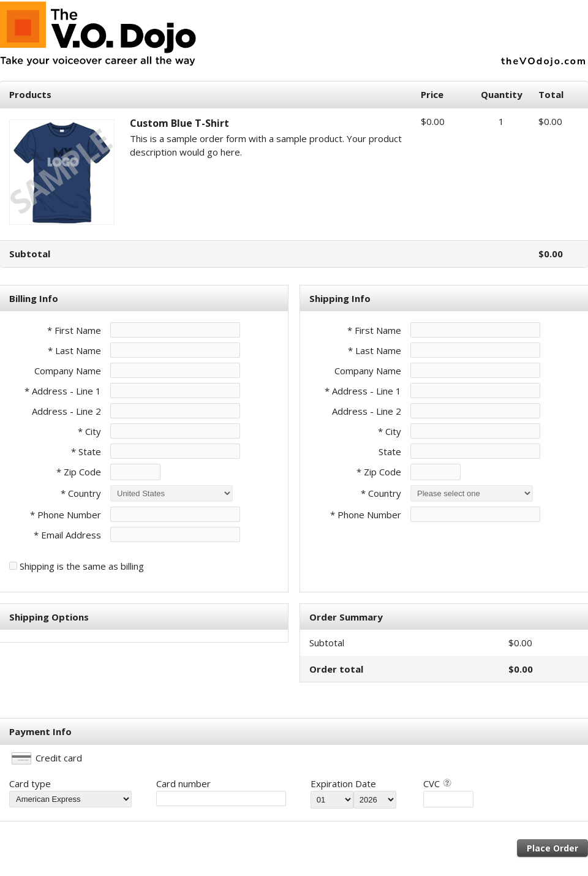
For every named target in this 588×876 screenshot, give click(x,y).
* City (89, 431)
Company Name (68, 371)
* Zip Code (79, 472)
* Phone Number (366, 515)
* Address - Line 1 (63, 391)
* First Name (74, 330)
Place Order (552, 848)
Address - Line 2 (66, 411)
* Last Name (74, 350)
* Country (81, 493)
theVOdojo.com (544, 61)
